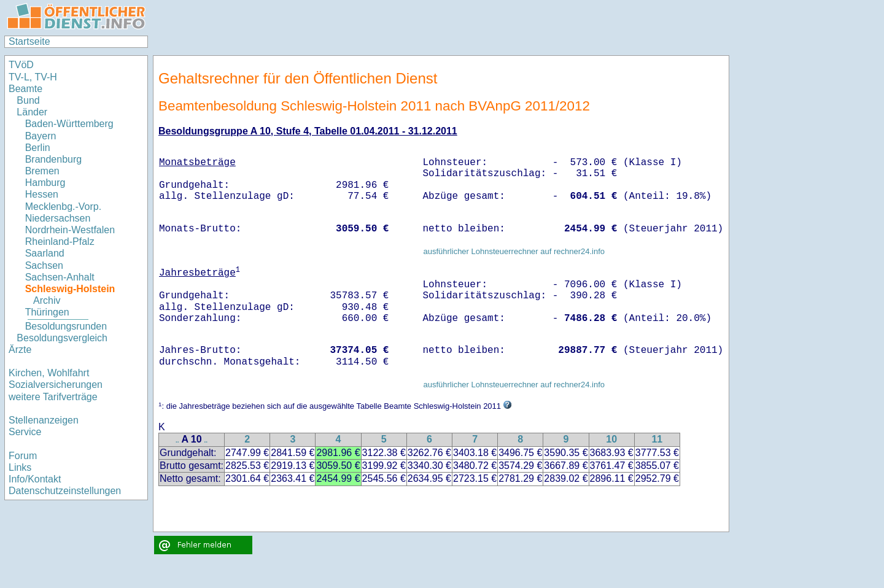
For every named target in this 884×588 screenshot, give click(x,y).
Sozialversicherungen (56, 385)
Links (20, 467)
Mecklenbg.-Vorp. (64, 207)
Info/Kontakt (35, 479)
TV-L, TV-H (33, 77)
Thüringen (47, 312)
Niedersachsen (58, 218)
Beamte (25, 89)
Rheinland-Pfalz (60, 242)
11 (657, 439)
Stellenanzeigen (44, 420)
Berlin (38, 148)
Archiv (47, 300)
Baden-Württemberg (69, 124)
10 (611, 439)
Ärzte (20, 350)
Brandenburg (54, 159)
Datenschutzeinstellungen (65, 491)
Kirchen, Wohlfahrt (49, 373)
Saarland (45, 253)
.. (177, 440)
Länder (32, 112)
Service (25, 432)
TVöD (21, 65)
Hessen (42, 194)
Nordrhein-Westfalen (70, 230)
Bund (28, 100)
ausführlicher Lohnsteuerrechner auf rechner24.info (514, 251)
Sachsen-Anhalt (60, 277)
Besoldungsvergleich (62, 338)
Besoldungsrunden (66, 326)
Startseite (29, 41)
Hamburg (45, 183)
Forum (23, 456)
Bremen (42, 171)
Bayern (41, 136)
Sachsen (44, 265)
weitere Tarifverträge (53, 397)
